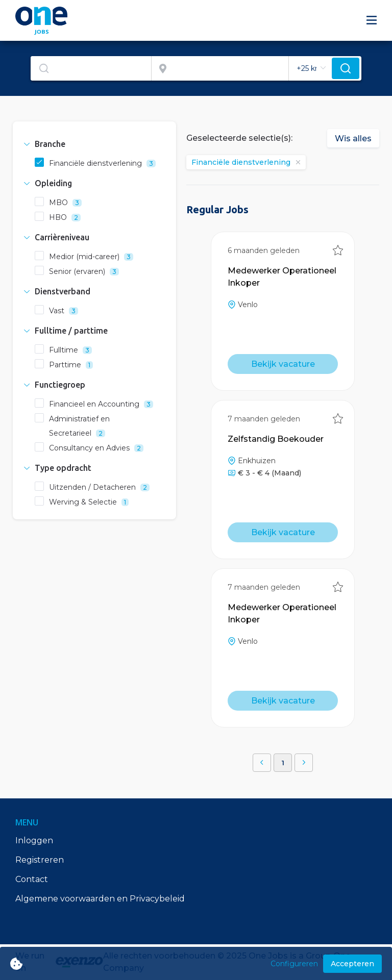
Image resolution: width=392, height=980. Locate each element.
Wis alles (353, 139)
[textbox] (91, 68)
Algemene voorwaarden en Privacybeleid (100, 899)
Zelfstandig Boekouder (276, 439)
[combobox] (91, 68)
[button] (94, 144)
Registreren (40, 860)
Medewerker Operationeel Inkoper (282, 277)
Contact (32, 879)
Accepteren (352, 964)
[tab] (94, 144)
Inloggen (34, 840)
